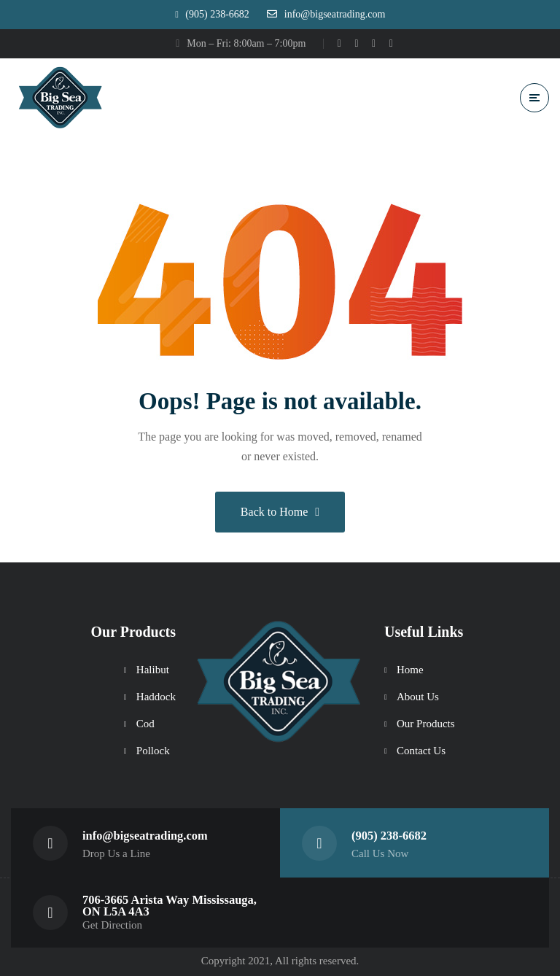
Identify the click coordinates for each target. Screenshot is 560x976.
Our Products (426, 723)
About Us (418, 696)
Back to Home (280, 512)
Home (410, 669)
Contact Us (421, 750)
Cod (145, 723)
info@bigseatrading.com (145, 835)
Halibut (153, 669)
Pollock (153, 750)
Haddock (156, 696)
